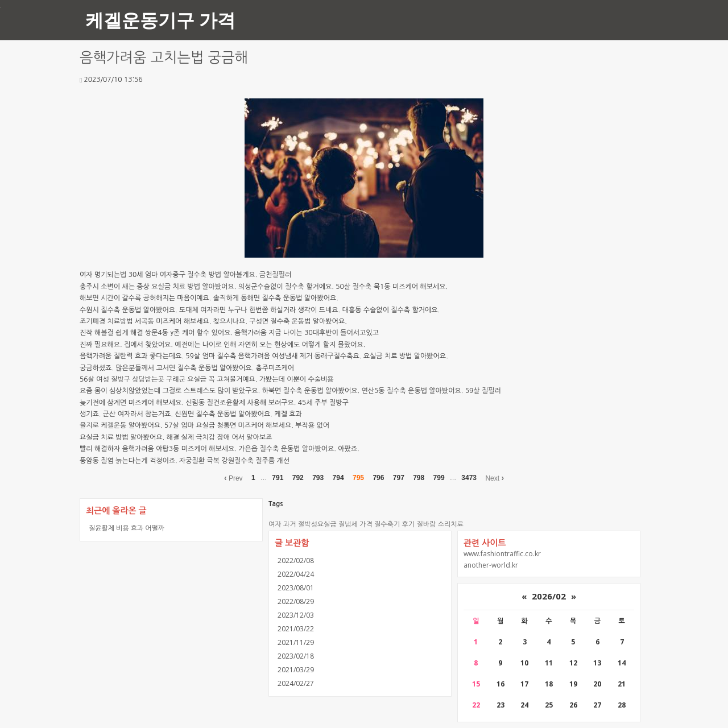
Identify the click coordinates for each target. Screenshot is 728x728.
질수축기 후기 (394, 524)
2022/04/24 (296, 574)
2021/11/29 (296, 642)
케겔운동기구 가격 (160, 20)
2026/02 (549, 596)
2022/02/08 (296, 561)
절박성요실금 (317, 524)
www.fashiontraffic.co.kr (502, 554)
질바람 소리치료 (440, 524)
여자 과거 (282, 524)
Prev (233, 478)
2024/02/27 (296, 683)
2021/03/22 (296, 629)
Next (495, 478)
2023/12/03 (296, 615)
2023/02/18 (296, 656)
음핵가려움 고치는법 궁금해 (164, 58)
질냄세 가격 (355, 524)
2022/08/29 (296, 601)
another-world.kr (491, 565)
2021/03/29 (296, 670)
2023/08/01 (296, 588)
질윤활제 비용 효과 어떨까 (127, 528)
